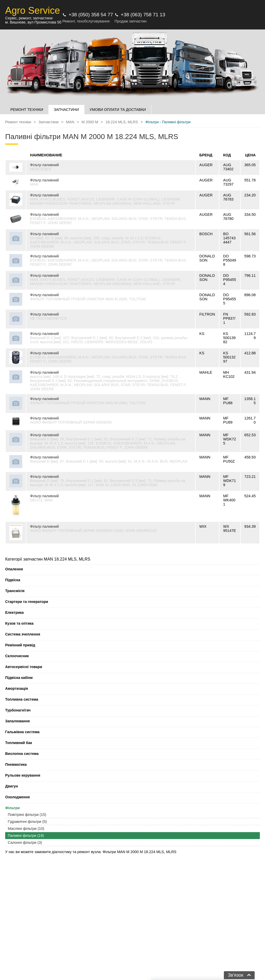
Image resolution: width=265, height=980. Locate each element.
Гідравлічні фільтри (27, 822)
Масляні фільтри (26, 829)
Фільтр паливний (44, 165)
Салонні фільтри (25, 843)
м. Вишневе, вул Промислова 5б (33, 22)
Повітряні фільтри (27, 815)
